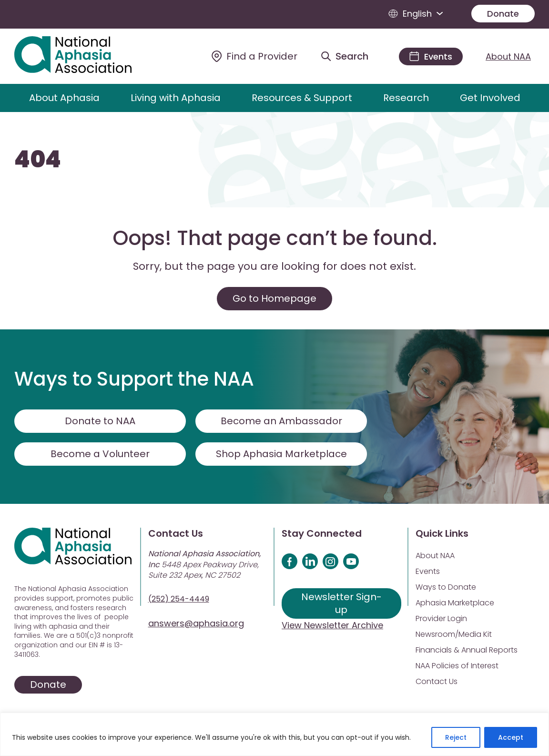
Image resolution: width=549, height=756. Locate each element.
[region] (274, 734)
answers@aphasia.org (196, 623)
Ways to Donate (446, 587)
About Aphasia (64, 98)
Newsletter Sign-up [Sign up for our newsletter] (341, 603)
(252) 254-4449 (179, 599)
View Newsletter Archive (332, 625)
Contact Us (437, 681)
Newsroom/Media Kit (454, 634)
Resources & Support (302, 98)
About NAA (508, 56)
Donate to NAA (100, 421)
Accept (511, 737)
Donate (503, 14)
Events (428, 571)
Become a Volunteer (100, 454)
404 (38, 160)
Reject (456, 737)
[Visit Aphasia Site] (84, 56)
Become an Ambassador (281, 421)
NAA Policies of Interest (457, 666)
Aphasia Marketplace (455, 603)
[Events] (431, 56)
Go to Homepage (274, 298)
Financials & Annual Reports (467, 650)
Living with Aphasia (176, 98)
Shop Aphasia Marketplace (281, 454)
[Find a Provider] (254, 56)
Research (406, 98)
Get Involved (490, 98)
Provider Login (441, 618)
